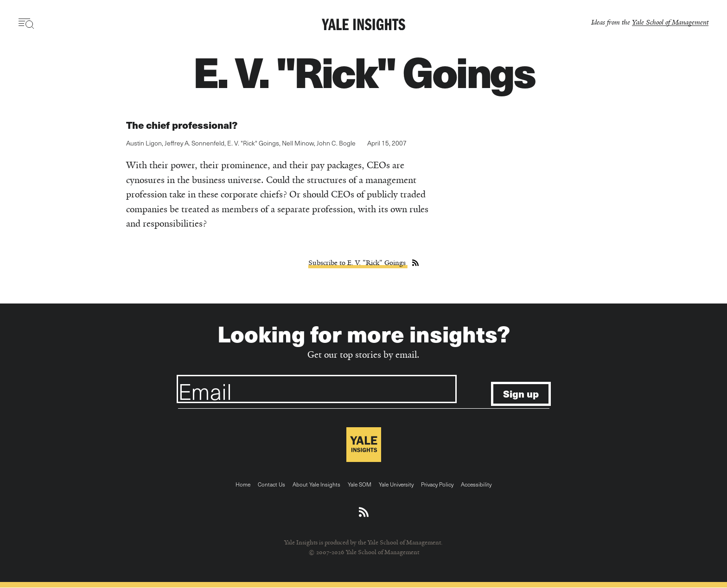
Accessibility (476, 484)
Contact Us (271, 484)
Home (243, 484)
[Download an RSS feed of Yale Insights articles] (364, 512)
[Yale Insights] (363, 25)
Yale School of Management (670, 22)
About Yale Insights (316, 484)
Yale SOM (360, 484)
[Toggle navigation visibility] (27, 24)
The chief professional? (182, 125)
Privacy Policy (437, 484)
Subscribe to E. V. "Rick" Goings (358, 263)
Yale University (396, 484)
